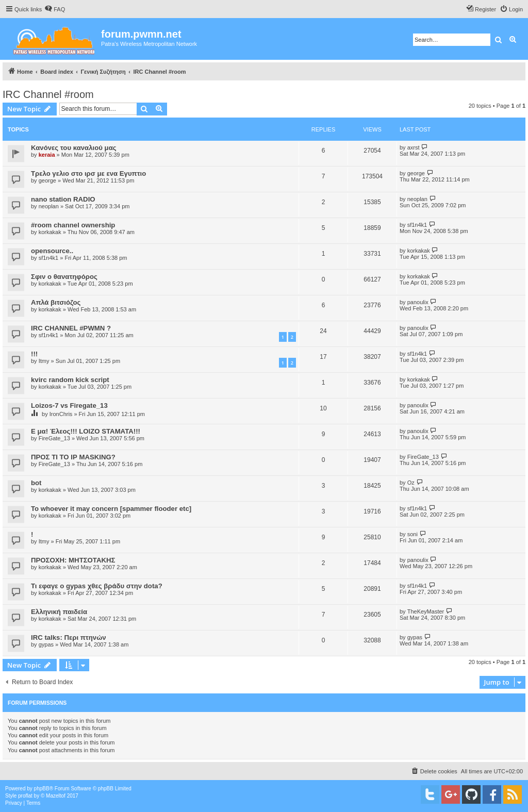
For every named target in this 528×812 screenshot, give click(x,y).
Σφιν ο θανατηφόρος (64, 277)
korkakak (50, 232)
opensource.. (52, 251)
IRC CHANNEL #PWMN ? (71, 328)
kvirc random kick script (70, 380)
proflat (25, 796)
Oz (411, 483)
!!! (34, 354)
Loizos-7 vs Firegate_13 (69, 405)
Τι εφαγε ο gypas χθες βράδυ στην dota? (97, 586)
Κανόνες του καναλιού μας (74, 148)
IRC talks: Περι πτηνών (69, 637)
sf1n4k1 (417, 225)
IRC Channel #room (48, 94)
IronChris (61, 414)
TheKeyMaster (426, 611)
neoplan (49, 206)
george (47, 180)
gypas (46, 644)
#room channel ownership (73, 225)
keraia (47, 155)
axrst (414, 147)
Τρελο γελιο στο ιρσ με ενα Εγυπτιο (88, 173)
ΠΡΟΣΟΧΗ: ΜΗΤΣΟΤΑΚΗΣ (73, 560)
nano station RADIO (63, 199)
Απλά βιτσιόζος (56, 302)
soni (412, 534)
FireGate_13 (54, 438)
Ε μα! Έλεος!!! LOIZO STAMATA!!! (86, 431)
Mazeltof (56, 796)
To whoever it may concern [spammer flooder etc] (111, 509)
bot (36, 483)
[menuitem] (55, 9)
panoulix (418, 302)
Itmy (44, 361)
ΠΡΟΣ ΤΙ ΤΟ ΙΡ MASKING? (73, 457)
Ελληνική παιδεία (59, 612)
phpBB (42, 789)
